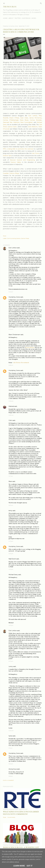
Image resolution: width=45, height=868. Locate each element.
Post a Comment (8, 780)
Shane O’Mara (14, 118)
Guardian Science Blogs (11, 173)
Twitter (18, 18)
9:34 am (11, 329)
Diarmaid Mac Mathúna (11, 122)
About (11, 18)
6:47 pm (11, 661)
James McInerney (36, 118)
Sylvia (10, 736)
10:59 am (11, 415)
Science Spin (7, 156)
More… (34, 18)
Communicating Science (14, 238)
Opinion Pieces (25, 238)
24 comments (11, 817)
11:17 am (11, 476)
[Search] (41, 3)
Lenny (11, 666)
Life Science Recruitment (21, 363)
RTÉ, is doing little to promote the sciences (18, 149)
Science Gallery (16, 162)
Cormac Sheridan (36, 120)
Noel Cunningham (27, 122)
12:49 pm (11, 731)
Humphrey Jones (14, 297)
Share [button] (5, 236)
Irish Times (36, 153)
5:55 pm (11, 776)
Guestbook (26, 18)
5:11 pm (11, 748)
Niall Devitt (12, 559)
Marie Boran (24, 120)
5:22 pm (11, 764)
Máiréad (11, 406)
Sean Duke (24, 118)
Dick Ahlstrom (33, 127)
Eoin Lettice (33, 116)
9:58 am (11, 365)
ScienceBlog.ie (30, 347)
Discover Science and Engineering (23, 160)
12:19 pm (11, 554)
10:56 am (11, 401)
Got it (30, 866)
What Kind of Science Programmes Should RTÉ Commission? (21, 813)
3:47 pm (11, 541)
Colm (10, 420)
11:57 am (11, 505)
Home (5, 18)
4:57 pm (11, 625)
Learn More (19, 866)
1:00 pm (11, 569)
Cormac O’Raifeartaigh (11, 120)
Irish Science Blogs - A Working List (21, 847)
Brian (10, 481)
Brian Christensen (14, 335)
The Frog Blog (10, 7)
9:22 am (11, 292)
